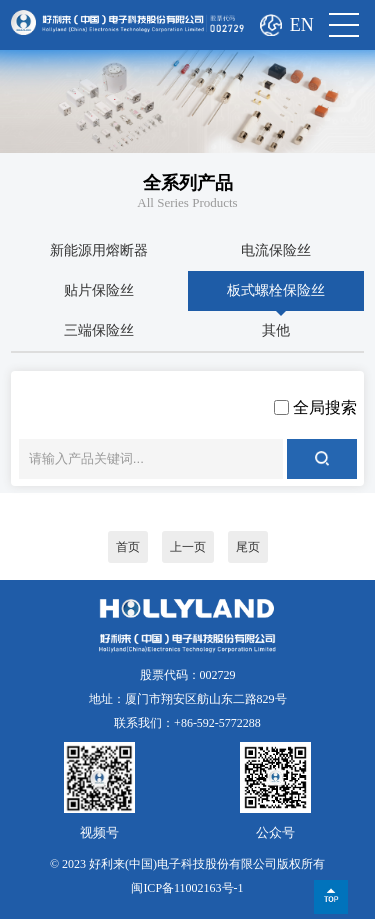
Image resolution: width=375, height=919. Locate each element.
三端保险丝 (99, 330)
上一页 (188, 547)
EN (302, 25)
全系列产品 (188, 183)
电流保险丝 (276, 250)
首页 (128, 547)
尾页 (248, 547)
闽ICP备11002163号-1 (187, 888)
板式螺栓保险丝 (276, 290)
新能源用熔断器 (99, 250)
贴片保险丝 (99, 290)
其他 (276, 330)
